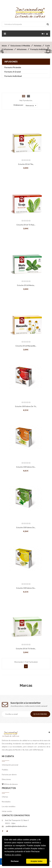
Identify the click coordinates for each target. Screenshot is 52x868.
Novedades (6, 802)
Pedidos (5, 770)
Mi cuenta (8, 756)
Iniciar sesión (7, 811)
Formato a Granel (13, 72)
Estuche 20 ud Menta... (26, 285)
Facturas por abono (9, 774)
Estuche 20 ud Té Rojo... (26, 225)
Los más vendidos (9, 806)
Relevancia (31, 105)
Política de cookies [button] (13, 855)
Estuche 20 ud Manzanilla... (26, 346)
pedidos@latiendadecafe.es (16, 826)
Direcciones (6, 779)
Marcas (26, 685)
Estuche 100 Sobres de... (26, 467)
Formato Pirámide (13, 67)
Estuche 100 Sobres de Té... (26, 406)
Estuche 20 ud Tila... (26, 164)
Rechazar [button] (15, 861)
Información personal (10, 765)
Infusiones (11, 62)
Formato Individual (13, 76)
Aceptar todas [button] (36, 861)
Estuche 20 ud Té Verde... (26, 649)
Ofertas (5, 797)
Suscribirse (40, 714)
